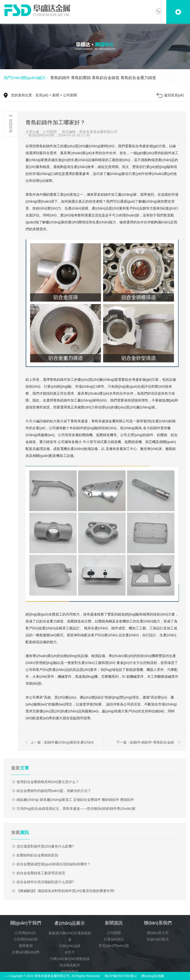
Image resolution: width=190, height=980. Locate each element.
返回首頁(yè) (174, 95)
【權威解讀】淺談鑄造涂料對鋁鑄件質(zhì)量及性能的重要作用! (66, 891)
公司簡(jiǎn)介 (26, 933)
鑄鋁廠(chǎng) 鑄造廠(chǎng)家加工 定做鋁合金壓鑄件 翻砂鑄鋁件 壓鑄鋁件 (75, 800)
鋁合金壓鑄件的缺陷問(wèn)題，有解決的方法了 (54, 791)
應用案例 (26, 946)
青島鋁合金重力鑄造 (138, 78)
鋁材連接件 (70, 972)
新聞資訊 (114, 923)
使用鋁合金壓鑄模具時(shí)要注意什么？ (48, 782)
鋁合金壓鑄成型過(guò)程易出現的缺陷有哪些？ (54, 864)
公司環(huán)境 (25, 939)
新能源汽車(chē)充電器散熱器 (70, 936)
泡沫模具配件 (70, 965)
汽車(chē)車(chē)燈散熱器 (70, 959)
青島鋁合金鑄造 (106, 78)
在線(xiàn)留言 (158, 939)
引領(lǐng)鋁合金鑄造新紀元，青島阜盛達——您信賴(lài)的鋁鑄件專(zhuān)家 (76, 809)
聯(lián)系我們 (158, 923)
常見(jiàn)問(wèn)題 (114, 946)
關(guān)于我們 (26, 923)
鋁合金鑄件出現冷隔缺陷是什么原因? (45, 882)
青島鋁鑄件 (60, 78)
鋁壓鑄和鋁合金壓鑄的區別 (37, 855)
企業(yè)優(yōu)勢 (26, 952)
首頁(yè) (42, 95)
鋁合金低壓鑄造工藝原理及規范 (41, 873)
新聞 (56, 95)
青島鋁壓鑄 (81, 78)
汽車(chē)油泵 (70, 946)
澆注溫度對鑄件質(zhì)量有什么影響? (45, 846)
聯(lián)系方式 (158, 933)
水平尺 (70, 952)
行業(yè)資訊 (114, 939)
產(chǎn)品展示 (70, 923)
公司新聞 (70, 95)
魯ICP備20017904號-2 (121, 976)
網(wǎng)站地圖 (153, 976)
